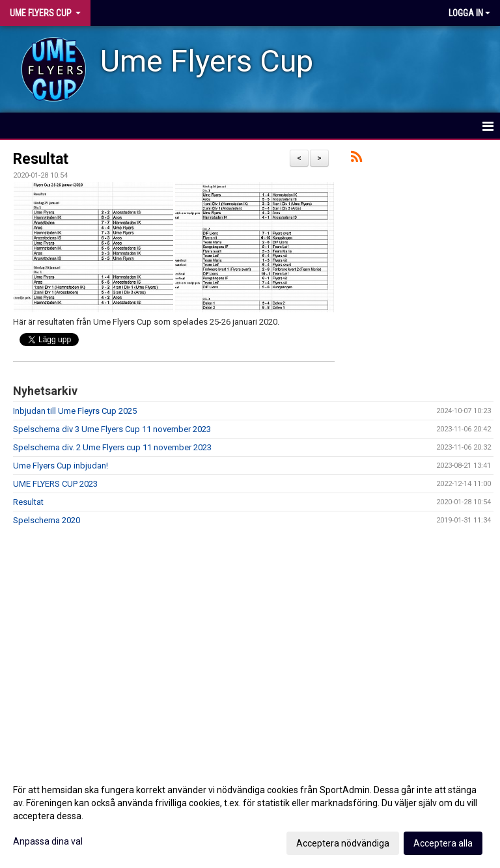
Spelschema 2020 (47, 520)
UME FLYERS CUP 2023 (55, 484)
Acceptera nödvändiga (343, 843)
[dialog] (250, 816)
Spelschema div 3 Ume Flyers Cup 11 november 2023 (112, 429)
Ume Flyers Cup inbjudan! (61, 466)
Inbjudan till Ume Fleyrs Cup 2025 (75, 411)
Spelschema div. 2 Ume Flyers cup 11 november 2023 (112, 447)
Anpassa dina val (48, 841)
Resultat (41, 159)
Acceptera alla (443, 843)
